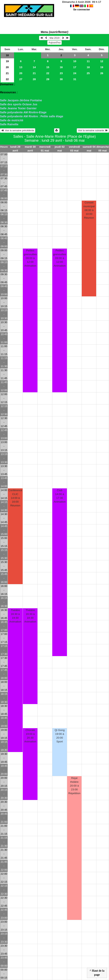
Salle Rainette (9, 124)
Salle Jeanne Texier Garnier (18, 108)
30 (61, 79)
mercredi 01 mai (45, 149)
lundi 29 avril (15, 149)
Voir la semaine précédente (18, 130)
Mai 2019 (54, 38)
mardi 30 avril (30, 149)
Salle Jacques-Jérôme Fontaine (21, 100)
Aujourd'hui (54, 43)
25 (88, 73)
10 (75, 61)
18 (7, 55)
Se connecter (82, 9)
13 (21, 67)
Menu (55, 32)
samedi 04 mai (89, 149)
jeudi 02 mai (60, 149)
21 (7, 73)
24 (75, 73)
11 (88, 61)
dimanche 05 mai (103, 149)
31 (75, 79)
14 (34, 67)
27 (21, 79)
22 (48, 73)
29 (48, 79)
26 (102, 73)
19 (7, 61)
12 (102, 61)
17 (75, 67)
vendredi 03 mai (75, 149)
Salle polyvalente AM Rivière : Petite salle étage (32, 116)
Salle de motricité (12, 120)
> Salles (5, 88)
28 (34, 79)
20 (7, 67)
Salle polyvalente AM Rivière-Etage (23, 112)
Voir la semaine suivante (93, 130)
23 (61, 73)
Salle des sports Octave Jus (19, 104)
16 (61, 67)
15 (48, 67)
